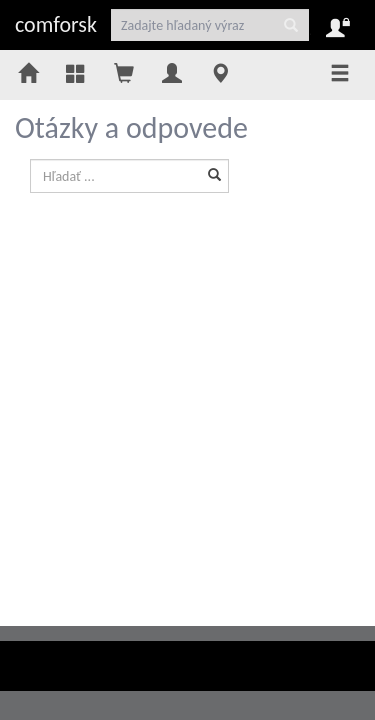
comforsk (56, 24)
